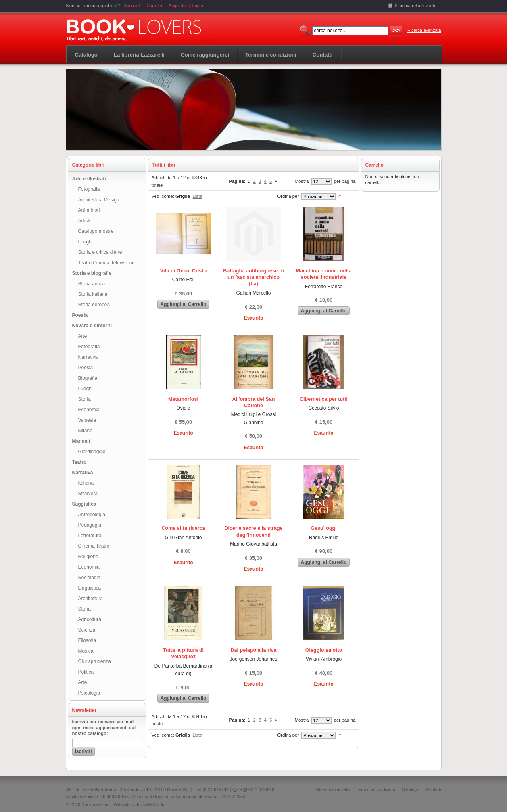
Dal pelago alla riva (253, 650)
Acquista (177, 6)
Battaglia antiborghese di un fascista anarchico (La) (253, 277)
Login (198, 6)
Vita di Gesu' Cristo (183, 271)
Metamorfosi (183, 399)
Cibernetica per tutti (324, 399)
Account (132, 6)
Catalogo (86, 55)
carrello (413, 6)
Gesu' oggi (324, 528)
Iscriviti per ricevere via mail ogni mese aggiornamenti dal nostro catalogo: (104, 728)
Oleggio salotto (324, 650)
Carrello (154, 6)
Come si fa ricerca (183, 528)
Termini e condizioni (376, 789)
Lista (197, 196)
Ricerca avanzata (424, 30)
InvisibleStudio (151, 804)
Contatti (433, 789)
